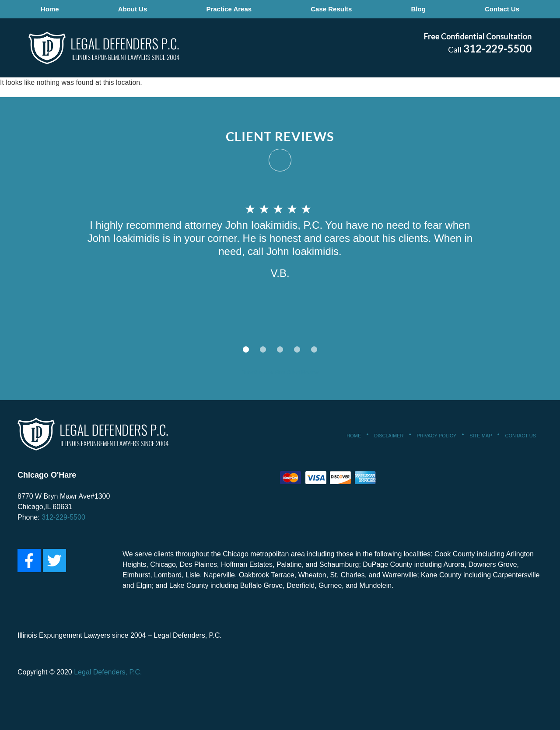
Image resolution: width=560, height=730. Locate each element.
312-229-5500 (63, 517)
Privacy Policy (436, 436)
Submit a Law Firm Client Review (280, 373)
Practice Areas (229, 9)
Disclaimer (389, 436)
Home (51, 9)
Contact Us (501, 9)
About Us (134, 9)
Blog (418, 9)
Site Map (481, 436)
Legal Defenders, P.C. (107, 672)
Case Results (331, 9)
